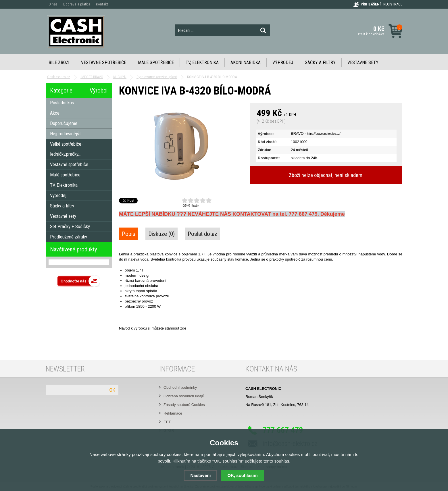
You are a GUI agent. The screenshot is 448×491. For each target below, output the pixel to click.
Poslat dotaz (202, 234)
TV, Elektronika (202, 62)
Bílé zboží (59, 62)
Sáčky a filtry (320, 62)
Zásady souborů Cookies (184, 405)
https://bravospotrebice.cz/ (324, 134)
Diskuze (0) (161, 234)
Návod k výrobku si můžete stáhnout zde (153, 328)
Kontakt (102, 4)
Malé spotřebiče (156, 62)
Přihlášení (371, 4)
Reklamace (173, 413)
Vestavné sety (363, 62)
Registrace (393, 4)
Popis (129, 234)
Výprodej (283, 62)
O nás (53, 4)
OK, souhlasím (243, 475)
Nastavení (200, 475)
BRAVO (297, 133)
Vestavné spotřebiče (104, 62)
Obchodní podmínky (180, 387)
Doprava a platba (77, 4)
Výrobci (99, 91)
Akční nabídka (246, 62)
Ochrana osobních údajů (184, 396)
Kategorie (61, 91)
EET (167, 422)
